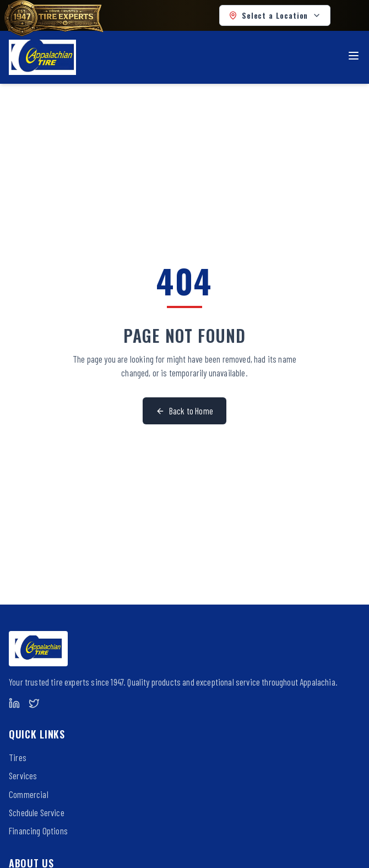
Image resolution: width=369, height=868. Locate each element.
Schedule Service (37, 812)
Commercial (29, 794)
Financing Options (38, 831)
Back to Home (184, 411)
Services (23, 775)
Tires (18, 757)
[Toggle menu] (354, 56)
